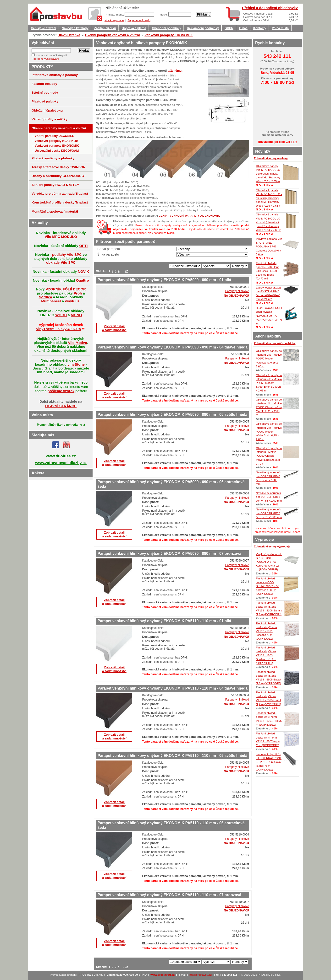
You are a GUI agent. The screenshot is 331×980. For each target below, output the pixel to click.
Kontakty (260, 28)
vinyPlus (72, 301)
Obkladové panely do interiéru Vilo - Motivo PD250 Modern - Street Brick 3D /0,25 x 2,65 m (269, 383)
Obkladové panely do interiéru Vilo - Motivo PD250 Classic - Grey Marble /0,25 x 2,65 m (269, 407)
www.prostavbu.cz (163, 975)
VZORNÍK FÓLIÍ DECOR (66, 289)
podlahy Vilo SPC (67, 254)
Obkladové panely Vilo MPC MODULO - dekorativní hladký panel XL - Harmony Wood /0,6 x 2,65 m (269, 174)
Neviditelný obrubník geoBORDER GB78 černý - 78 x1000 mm (269, 513)
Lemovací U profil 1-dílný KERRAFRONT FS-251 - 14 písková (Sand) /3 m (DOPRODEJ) (269, 762)
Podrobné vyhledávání (45, 59)
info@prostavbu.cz (200, 975)
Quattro (83, 280)
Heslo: (164, 15)
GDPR (229, 28)
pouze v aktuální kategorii (51, 55)
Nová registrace (114, 20)
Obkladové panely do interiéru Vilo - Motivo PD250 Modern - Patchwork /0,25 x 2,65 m (269, 359)
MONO (76, 315)
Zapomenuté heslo (139, 20)
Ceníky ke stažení (44, 28)
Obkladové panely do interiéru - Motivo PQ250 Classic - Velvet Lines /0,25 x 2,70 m (269, 456)
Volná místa (280, 28)
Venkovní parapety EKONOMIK (169, 35)
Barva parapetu (109, 249)
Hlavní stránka (69, 35)
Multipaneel (51, 301)
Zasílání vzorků (105, 28)
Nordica (45, 297)
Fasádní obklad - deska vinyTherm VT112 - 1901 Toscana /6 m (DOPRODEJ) (266, 631)
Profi (78, 293)
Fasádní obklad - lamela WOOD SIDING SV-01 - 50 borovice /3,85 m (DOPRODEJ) (268, 586)
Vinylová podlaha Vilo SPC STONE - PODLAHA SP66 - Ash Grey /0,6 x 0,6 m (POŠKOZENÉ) (269, 562)
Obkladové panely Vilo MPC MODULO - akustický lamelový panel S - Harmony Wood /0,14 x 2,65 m (269, 222)
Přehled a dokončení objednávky (270, 8)
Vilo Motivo (78, 343)
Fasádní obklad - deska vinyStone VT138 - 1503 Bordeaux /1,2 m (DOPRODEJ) (266, 655)
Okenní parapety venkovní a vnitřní (112, 35)
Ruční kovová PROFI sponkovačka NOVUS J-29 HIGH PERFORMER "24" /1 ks (269, 316)
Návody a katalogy (75, 28)
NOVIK (83, 271)
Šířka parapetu (108, 254)
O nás (243, 28)
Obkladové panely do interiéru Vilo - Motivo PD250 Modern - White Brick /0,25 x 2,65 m (269, 431)
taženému (175, 71)
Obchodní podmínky (166, 28)
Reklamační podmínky (203, 28)
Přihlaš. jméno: (115, 15)
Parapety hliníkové (237, 291)
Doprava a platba (134, 28)
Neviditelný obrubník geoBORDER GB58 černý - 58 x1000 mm (269, 497)
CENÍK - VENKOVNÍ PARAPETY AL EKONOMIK (189, 216)
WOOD (61, 315)
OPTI (83, 246)
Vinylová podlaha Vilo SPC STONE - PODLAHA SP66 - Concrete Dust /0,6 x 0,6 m (269, 247)
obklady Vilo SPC (61, 262)
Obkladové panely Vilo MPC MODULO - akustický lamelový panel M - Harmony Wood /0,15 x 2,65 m (269, 198)
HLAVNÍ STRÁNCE (61, 406)
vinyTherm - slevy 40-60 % (59, 329)
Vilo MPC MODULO (61, 237)
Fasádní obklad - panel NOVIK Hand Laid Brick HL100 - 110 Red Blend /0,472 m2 (268, 271)
